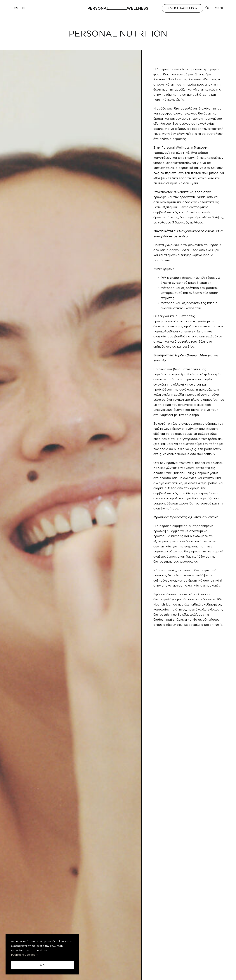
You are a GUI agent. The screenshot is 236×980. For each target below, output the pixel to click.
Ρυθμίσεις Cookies (24, 955)
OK (42, 965)
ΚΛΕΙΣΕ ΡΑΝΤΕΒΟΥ (183, 8)
